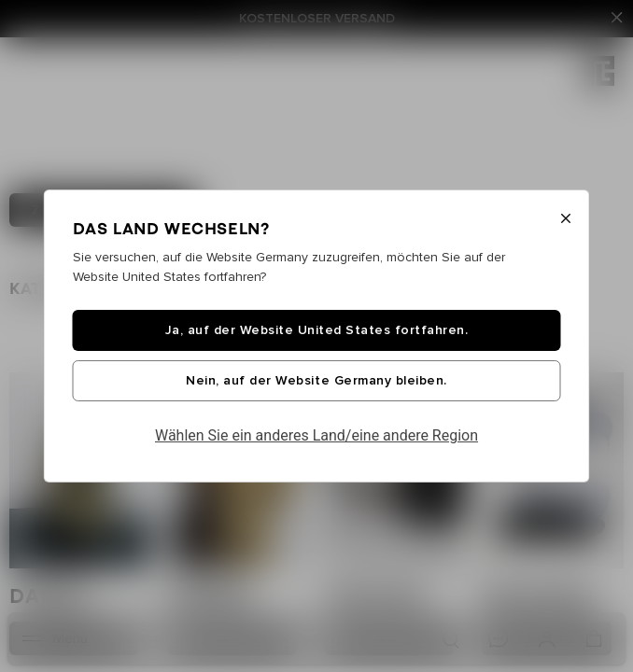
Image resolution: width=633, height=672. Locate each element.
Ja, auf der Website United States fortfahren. (317, 330)
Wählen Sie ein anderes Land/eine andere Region (316, 435)
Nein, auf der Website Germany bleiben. (316, 381)
